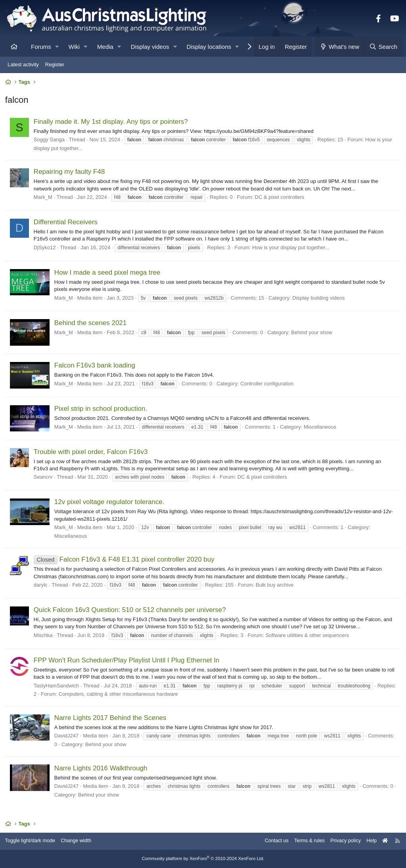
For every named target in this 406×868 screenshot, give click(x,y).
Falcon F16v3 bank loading (96, 367)
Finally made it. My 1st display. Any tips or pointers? (112, 122)
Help (369, 841)
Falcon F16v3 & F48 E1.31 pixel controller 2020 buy (125, 561)
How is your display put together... (292, 248)
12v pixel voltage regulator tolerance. (110, 503)
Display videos (150, 47)
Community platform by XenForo (203, 859)
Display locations (209, 47)
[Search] (383, 47)
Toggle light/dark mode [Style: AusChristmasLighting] (34, 841)
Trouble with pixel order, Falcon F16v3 (92, 453)
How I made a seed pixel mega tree (108, 273)
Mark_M (44, 198)
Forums (41, 47)
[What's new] (340, 47)
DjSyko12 (46, 248)
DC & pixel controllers (281, 198)
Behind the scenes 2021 (91, 324)
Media (105, 47)
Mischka (44, 636)
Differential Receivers (66, 223)
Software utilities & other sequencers (308, 636)
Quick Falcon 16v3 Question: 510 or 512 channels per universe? (131, 611)
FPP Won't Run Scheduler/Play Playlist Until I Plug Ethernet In (127, 661)
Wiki (74, 47)
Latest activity (23, 64)
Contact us (270, 841)
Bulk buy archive (275, 586)
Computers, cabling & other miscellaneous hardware (139, 695)
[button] (57, 47)
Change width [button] (81, 841)
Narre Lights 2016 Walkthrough (102, 769)
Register (55, 64)
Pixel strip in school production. (101, 409)
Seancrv (44, 478)
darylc (41, 586)
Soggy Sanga (50, 140)
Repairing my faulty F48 (70, 173)
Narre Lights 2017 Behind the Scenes (111, 719)
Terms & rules (304, 841)
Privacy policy (342, 841)
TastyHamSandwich (57, 686)
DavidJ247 (67, 737)
